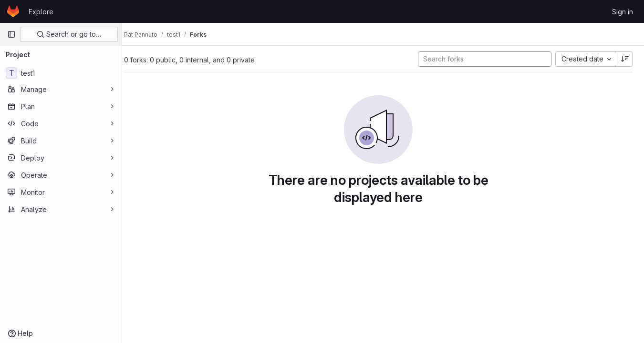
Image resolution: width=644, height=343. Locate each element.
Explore (41, 12)
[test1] (61, 73)
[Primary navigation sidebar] (11, 34)
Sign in (623, 12)
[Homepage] (13, 11)
